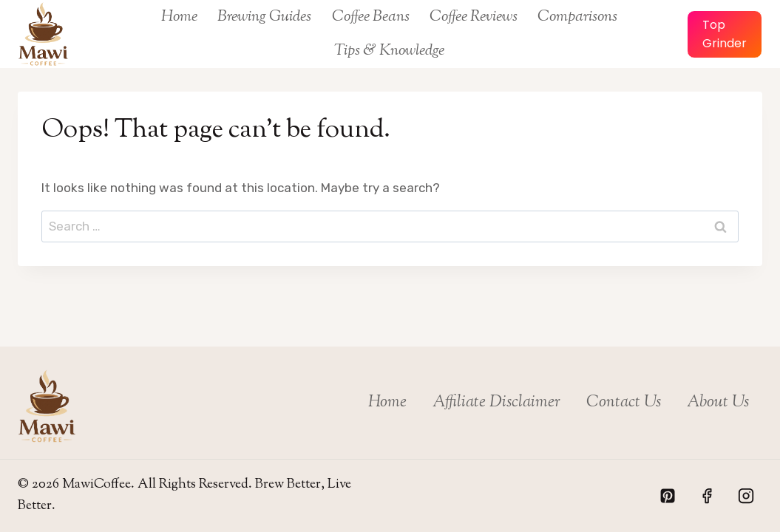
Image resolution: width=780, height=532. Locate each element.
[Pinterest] (668, 496)
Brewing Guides (264, 17)
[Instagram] (746, 496)
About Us (718, 403)
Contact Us (624, 403)
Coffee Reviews (474, 17)
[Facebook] (707, 496)
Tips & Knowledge (389, 51)
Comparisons (577, 17)
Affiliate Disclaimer (496, 403)
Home (179, 17)
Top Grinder (725, 34)
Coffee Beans (371, 17)
